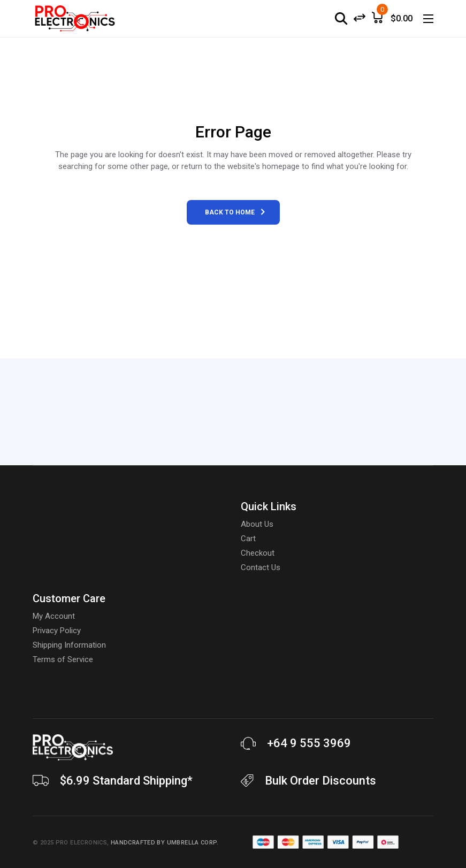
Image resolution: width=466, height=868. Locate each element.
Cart (248, 539)
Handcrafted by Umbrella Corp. (165, 843)
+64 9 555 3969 (309, 743)
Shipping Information (69, 645)
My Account (54, 616)
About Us (257, 524)
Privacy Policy (57, 631)
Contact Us (261, 567)
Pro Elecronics (81, 843)
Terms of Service (63, 659)
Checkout (258, 553)
